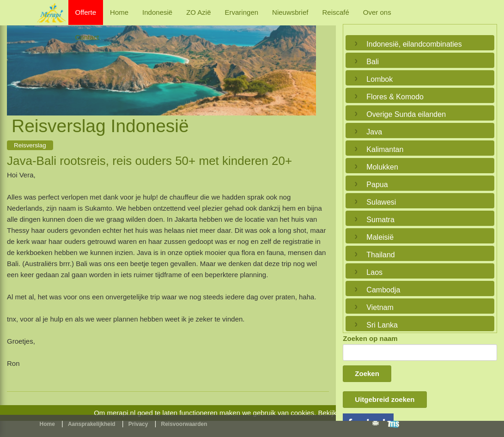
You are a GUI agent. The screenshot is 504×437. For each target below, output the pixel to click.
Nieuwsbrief (290, 12)
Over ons (377, 12)
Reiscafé (335, 12)
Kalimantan (385, 149)
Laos (374, 272)
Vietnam (380, 307)
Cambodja (383, 290)
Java (374, 132)
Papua (377, 185)
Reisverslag (30, 145)
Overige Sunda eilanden (406, 114)
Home (119, 12)
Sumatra (380, 220)
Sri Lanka (382, 325)
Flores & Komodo (395, 97)
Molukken (382, 167)
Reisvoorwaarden (184, 424)
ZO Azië (198, 12)
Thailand (380, 255)
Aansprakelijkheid (92, 424)
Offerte (86, 12)
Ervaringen (242, 12)
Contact (87, 37)
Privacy (138, 424)
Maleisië (380, 237)
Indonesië (157, 12)
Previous (16, 60)
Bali (373, 62)
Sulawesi (381, 202)
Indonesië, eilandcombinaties (414, 44)
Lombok (380, 79)
